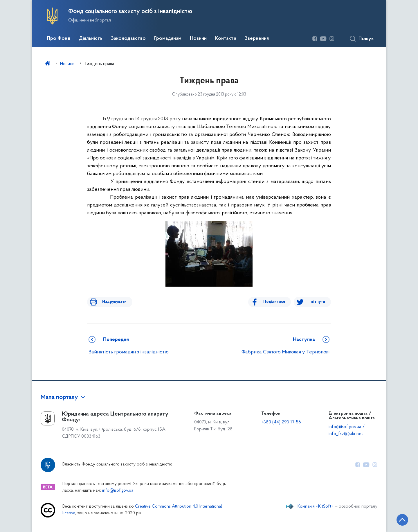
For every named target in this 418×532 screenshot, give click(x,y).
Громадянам (168, 39)
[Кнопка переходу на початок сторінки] (396, 519)
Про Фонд (59, 39)
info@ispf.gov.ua (118, 491)
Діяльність (91, 39)
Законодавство (128, 39)
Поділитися (278, 302)
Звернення (257, 39)
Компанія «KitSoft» (316, 506)
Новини (198, 39)
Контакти (226, 39)
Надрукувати (111, 302)
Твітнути (317, 302)
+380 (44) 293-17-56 (281, 422)
